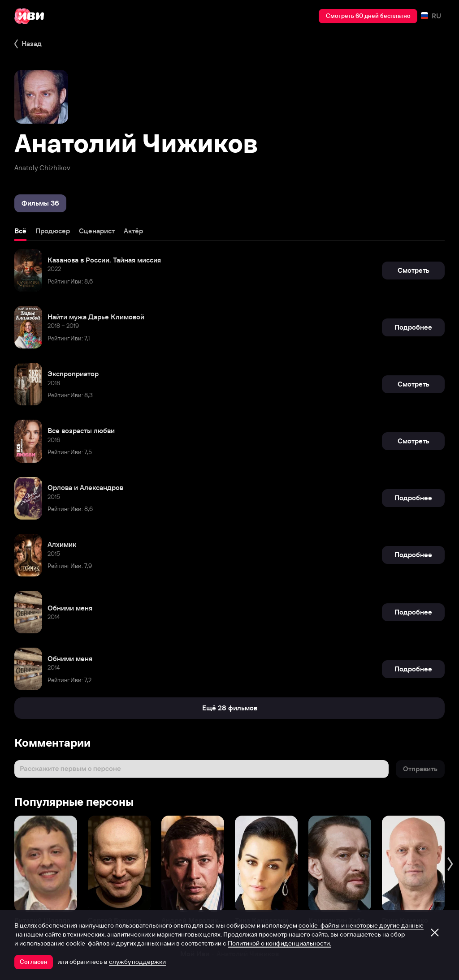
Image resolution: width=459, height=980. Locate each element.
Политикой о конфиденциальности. (279, 943)
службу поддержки (137, 962)
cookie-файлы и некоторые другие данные (361, 925)
